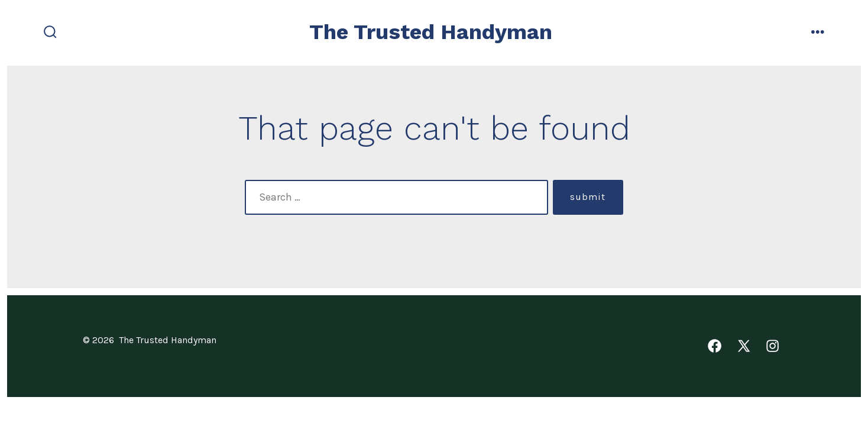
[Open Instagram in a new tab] (773, 346)
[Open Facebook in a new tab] (715, 346)
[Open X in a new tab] (744, 346)
